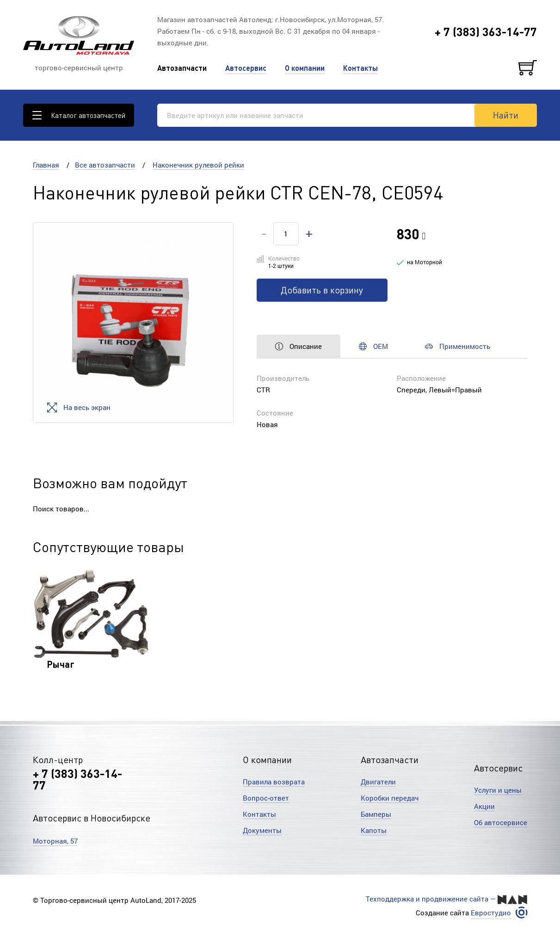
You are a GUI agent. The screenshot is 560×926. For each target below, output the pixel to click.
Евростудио (491, 913)
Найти (506, 115)
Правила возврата (274, 782)
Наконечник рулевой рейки (198, 165)
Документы (262, 830)
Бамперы (376, 814)
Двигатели (378, 782)
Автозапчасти (182, 68)
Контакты (360, 68)
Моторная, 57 (55, 841)
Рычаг (61, 664)
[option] (133, 323)
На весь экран (79, 407)
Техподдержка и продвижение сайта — (446, 899)
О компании (305, 68)
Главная (46, 165)
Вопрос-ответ (266, 798)
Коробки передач (390, 798)
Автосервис (246, 68)
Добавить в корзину (322, 290)
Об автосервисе (501, 822)
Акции (484, 806)
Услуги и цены (498, 790)
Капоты (374, 830)
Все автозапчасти (105, 165)
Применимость (458, 346)
